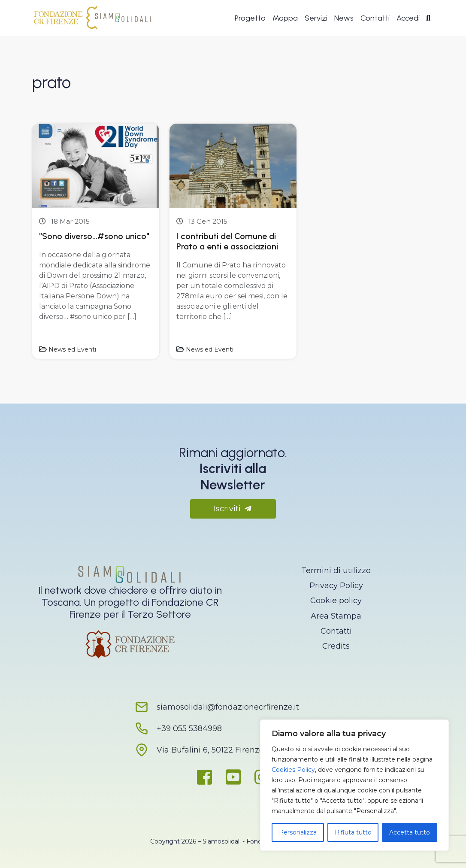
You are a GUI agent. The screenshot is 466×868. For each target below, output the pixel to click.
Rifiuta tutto (353, 832)
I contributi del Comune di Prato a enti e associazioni (227, 241)
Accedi (408, 18)
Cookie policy (336, 601)
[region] (354, 785)
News (344, 18)
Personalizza (298, 832)
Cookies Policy (293, 770)
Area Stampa (336, 616)
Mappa (285, 18)
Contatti (375, 18)
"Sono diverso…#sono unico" (94, 236)
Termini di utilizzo (336, 571)
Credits (336, 646)
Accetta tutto (410, 832)
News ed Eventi (72, 349)
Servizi (316, 18)
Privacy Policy (336, 586)
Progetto (250, 18)
